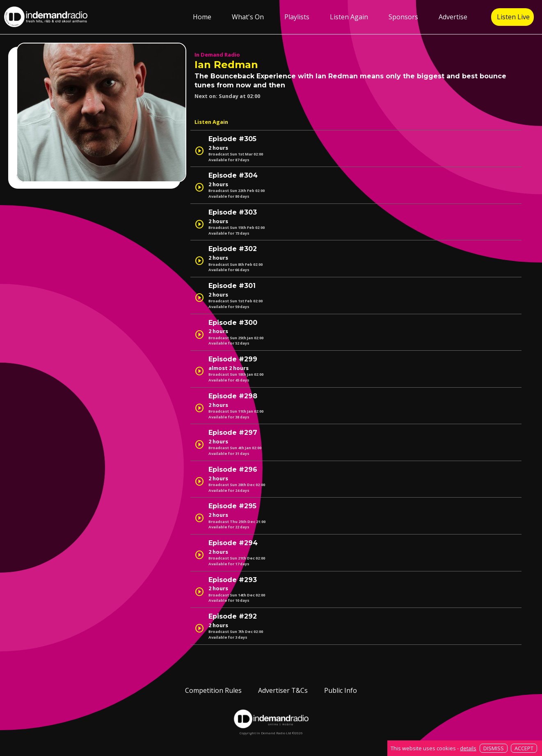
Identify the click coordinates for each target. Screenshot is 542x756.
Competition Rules (213, 690)
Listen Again (349, 17)
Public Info (341, 690)
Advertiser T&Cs (283, 690)
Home (202, 17)
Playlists (297, 17)
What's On (248, 17)
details (468, 748)
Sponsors (403, 17)
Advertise (453, 17)
